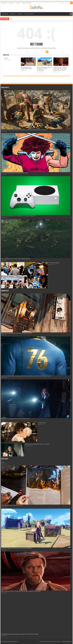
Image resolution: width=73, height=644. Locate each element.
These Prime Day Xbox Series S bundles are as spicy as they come (18, 216)
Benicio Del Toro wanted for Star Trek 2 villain (37, 444)
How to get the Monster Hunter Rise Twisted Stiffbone (16, 259)
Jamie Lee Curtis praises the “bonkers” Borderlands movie (16, 333)
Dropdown (11, 3)
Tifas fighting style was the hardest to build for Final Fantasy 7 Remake (20, 634)
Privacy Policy (53, 642)
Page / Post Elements (27, 3)
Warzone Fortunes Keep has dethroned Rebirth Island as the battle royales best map (23, 130)
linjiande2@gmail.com (67, 642)
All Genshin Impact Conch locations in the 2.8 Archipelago (44, 69)
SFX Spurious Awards (54, 263)
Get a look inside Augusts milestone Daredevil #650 (15, 173)
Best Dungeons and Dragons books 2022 (26, 68)
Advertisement (4, 3)
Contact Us (59, 642)
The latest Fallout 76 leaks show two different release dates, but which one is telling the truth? (26, 376)
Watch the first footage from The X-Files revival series (15, 419)
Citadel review (42, 423)
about (11, 19)
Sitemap (47, 642)
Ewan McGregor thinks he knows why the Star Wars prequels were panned (60, 69)
